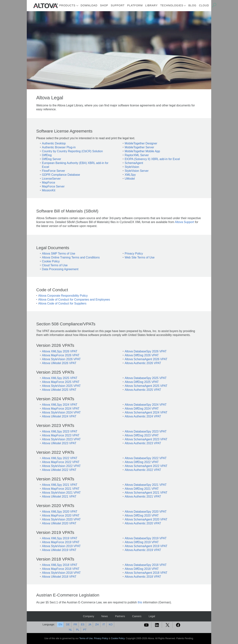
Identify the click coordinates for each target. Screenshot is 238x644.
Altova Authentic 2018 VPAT (143, 577)
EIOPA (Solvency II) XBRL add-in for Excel (152, 159)
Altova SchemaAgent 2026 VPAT (146, 359)
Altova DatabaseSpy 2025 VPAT (146, 378)
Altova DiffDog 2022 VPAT (142, 462)
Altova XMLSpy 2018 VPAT (60, 565)
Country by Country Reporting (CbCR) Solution (72, 151)
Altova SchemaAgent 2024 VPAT (146, 412)
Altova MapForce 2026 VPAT (61, 355)
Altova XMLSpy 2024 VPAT (60, 405)
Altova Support (184, 222)
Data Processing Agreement (60, 269)
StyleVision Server (137, 171)
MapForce (49, 183)
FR (75, 624)
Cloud (204, 5)
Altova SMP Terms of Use (59, 254)
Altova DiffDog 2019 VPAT (142, 542)
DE (68, 624)
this (140, 602)
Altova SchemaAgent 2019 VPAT (146, 546)
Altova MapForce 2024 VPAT (61, 409)
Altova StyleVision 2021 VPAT (61, 493)
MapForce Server (53, 186)
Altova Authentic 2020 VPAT (143, 523)
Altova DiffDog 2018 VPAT (142, 569)
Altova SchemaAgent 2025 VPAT (146, 386)
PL (78, 630)
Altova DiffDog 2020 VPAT (142, 516)
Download (89, 5)
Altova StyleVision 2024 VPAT (61, 412)
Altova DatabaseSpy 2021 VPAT (146, 485)
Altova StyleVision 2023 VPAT (61, 439)
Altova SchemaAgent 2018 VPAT (146, 573)
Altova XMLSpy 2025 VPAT (60, 378)
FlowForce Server (54, 171)
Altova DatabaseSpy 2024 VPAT (146, 405)
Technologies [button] (172, 5)
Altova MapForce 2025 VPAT (61, 382)
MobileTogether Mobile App (142, 151)
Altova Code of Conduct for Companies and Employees (74, 300)
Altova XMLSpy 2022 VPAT (60, 458)
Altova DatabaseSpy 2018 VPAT (146, 565)
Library (151, 5)
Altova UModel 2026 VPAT (59, 363)
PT (85, 630)
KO (111, 624)
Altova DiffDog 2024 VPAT (142, 409)
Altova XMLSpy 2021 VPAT (60, 485)
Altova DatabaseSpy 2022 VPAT (146, 458)
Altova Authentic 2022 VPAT (143, 470)
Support (118, 5)
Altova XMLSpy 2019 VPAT (60, 538)
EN (60, 624)
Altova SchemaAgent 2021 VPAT (146, 493)
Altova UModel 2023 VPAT (59, 443)
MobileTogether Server (139, 147)
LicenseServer (51, 179)
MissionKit (49, 190)
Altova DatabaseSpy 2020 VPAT (146, 512)
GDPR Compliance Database (61, 175)
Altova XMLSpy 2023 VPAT (60, 431)
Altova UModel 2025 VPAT (59, 390)
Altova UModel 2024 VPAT (59, 416)
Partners (120, 616)
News (105, 616)
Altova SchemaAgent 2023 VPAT (146, 439)
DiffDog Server (52, 159)
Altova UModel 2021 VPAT (59, 497)
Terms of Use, (87, 638)
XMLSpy (130, 175)
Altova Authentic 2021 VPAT (143, 497)
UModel (130, 179)
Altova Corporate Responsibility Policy (63, 296)
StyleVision (132, 167)
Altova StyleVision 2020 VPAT (61, 519)
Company (89, 616)
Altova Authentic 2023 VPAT (143, 443)
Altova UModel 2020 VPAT (59, 523)
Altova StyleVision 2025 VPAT (61, 386)
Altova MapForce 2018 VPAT (61, 569)
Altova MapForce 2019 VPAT (61, 542)
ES (83, 624)
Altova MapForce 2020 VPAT (61, 516)
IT (104, 624)
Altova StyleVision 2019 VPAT (61, 546)
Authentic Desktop (54, 143)
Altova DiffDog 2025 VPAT (142, 382)
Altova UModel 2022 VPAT (59, 470)
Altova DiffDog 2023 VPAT (142, 435)
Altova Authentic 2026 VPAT (143, 363)
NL (70, 630)
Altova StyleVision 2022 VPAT (61, 466)
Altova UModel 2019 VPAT (59, 550)
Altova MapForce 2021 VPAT (61, 489)
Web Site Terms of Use (140, 257)
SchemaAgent (134, 163)
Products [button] (67, 5)
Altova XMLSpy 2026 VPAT (60, 351)
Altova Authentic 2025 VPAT (143, 390)
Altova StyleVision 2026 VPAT (61, 359)
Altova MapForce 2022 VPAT (61, 462)
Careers (137, 616)
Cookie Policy (51, 261)
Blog (192, 5)
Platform (135, 5)
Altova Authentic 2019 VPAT (143, 550)
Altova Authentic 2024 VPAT (143, 416)
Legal (152, 616)
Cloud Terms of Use (55, 265)
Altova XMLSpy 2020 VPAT (60, 512)
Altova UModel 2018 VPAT (59, 577)
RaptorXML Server (137, 155)
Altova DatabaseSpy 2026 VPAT (146, 351)
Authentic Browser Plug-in (59, 147)
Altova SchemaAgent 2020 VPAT (146, 519)
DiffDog (47, 155)
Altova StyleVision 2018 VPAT (61, 573)
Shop (104, 5)
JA (90, 624)
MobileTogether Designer (141, 143)
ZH (97, 624)
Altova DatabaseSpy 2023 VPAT (146, 431)
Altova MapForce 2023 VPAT (61, 435)
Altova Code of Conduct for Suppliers (62, 303)
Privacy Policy (134, 254)
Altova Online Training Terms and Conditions (71, 257)
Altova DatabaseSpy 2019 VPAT (146, 538)
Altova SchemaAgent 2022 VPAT (146, 466)
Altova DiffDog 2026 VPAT (142, 355)
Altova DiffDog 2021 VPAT (142, 489)
